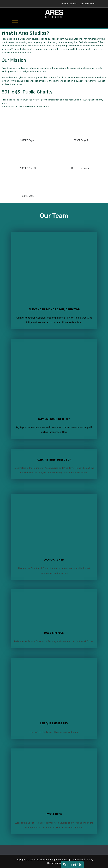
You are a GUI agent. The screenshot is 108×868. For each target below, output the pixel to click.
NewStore (85, 860)
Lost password (87, 4)
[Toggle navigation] (15, 22)
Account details (69, 4)
